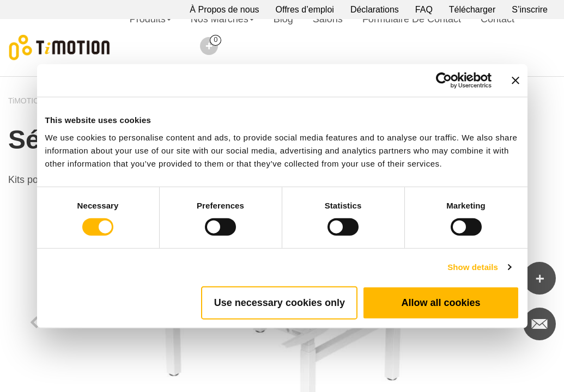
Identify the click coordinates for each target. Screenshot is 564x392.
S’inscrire (530, 10)
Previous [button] (34, 321)
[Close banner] (516, 81)
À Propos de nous (224, 10)
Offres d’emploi (305, 10)
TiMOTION (26, 101)
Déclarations (375, 10)
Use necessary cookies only (280, 302)
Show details (473, 267)
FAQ (424, 10)
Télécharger (472, 10)
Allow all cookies (441, 302)
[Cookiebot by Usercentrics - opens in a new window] (444, 81)
